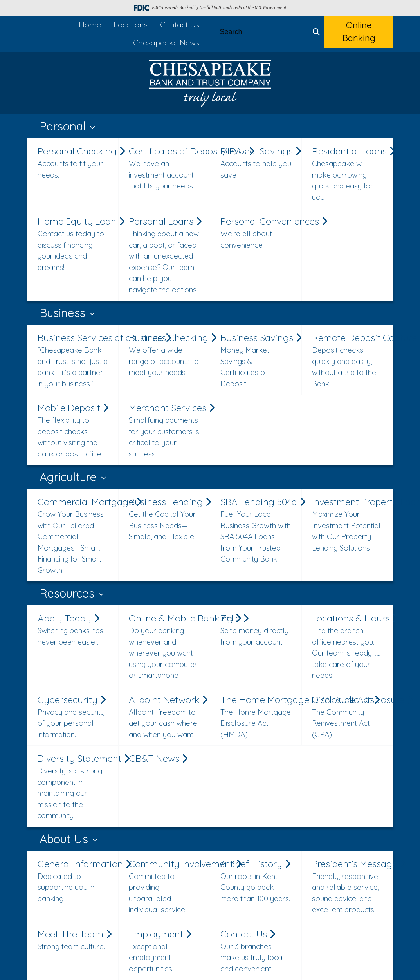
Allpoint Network (167, 717)
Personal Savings (259, 163)
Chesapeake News (166, 43)
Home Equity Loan (76, 244)
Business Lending (167, 519)
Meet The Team (75, 940)
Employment (164, 951)
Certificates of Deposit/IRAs (167, 168)
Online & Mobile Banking (167, 647)
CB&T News (158, 758)
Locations (131, 24)
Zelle (256, 630)
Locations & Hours (351, 647)
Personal (64, 126)
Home (90, 24)
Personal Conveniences (259, 233)
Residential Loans (351, 174)
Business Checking (167, 355)
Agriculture (70, 477)
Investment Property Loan (351, 524)
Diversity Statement (76, 787)
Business (64, 313)
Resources (68, 593)
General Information (76, 881)
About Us (65, 839)
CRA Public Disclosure (351, 717)
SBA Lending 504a (259, 530)
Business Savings (259, 360)
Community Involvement (167, 887)
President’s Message (351, 887)
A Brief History (256, 881)
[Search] (262, 32)
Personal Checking (76, 163)
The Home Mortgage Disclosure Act (259, 717)
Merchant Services (167, 430)
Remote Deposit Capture (351, 360)
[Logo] (210, 85)
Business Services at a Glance (76, 360)
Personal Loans (165, 255)
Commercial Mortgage (76, 536)
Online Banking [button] (359, 32)
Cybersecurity (73, 717)
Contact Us (180, 24)
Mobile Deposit (73, 430)
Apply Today (73, 630)
